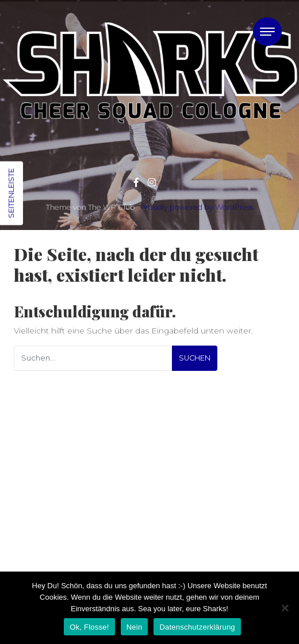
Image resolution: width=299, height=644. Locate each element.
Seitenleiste (11, 193)
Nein (135, 627)
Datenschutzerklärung (197, 627)
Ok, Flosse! (89, 627)
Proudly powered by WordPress (197, 207)
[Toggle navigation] (267, 32)
